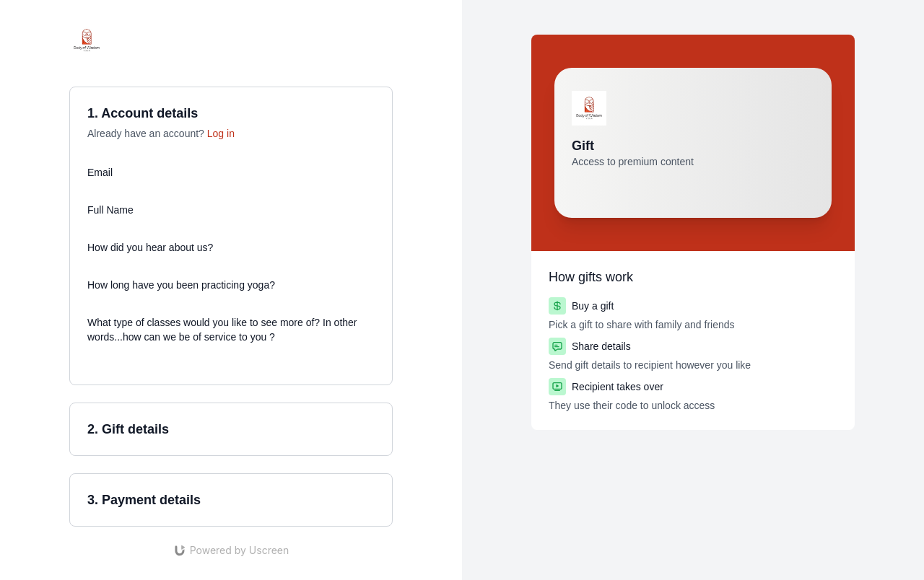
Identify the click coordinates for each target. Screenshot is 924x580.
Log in (221, 133)
